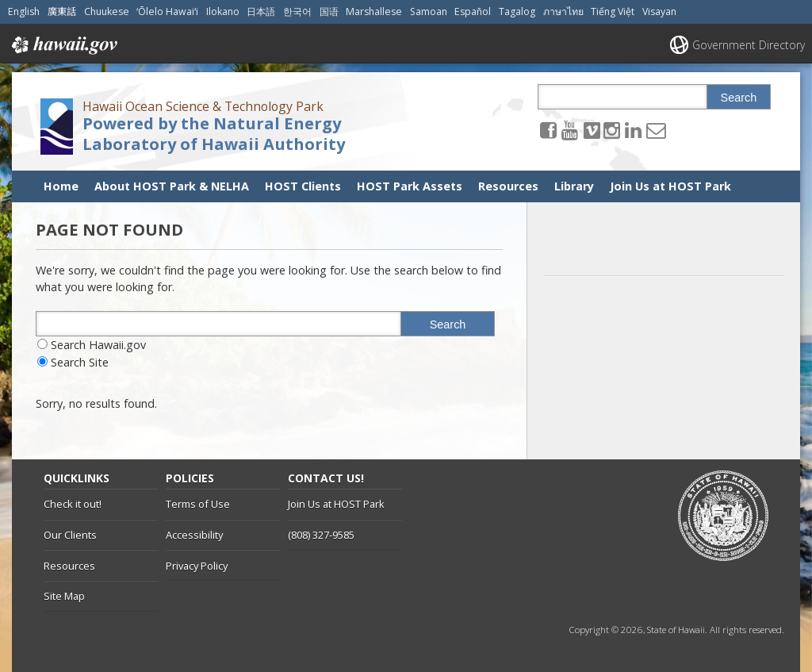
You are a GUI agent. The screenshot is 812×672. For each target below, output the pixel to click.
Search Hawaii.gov (98, 345)
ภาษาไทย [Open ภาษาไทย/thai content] (563, 12)
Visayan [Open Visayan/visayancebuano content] (659, 12)
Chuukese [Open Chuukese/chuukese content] (107, 12)
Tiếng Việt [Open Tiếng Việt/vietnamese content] (613, 12)
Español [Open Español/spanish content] (473, 12)
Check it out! (73, 504)
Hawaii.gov (63, 45)
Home (61, 186)
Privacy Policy (197, 566)
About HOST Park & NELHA (172, 186)
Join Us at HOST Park (670, 186)
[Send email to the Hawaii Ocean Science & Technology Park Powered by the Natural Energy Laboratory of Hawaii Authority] (656, 130)
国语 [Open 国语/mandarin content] (329, 12)
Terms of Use (198, 504)
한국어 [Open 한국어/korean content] (297, 12)
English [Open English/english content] (24, 12)
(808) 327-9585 (321, 535)
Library (574, 186)
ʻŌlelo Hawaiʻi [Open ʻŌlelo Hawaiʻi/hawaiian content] (167, 12)
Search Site (80, 362)
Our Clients (70, 535)
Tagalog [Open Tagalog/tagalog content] (517, 12)
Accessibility (194, 535)
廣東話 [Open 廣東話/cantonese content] (62, 12)
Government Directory (749, 45)
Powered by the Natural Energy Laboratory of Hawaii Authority (214, 133)
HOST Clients (303, 186)
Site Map (64, 596)
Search (739, 98)
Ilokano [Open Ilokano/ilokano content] (223, 12)
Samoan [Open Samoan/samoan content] (429, 12)
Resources (508, 186)
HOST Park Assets (410, 186)
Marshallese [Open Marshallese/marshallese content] (374, 12)
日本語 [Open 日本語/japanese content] (261, 12)
